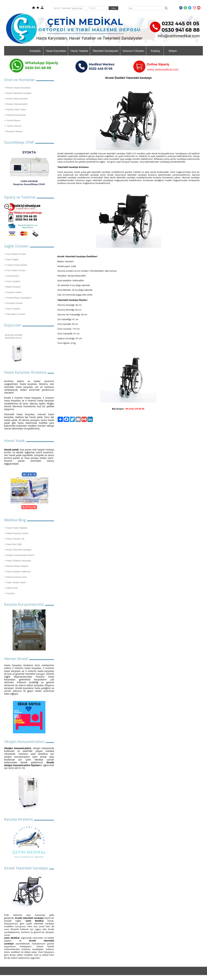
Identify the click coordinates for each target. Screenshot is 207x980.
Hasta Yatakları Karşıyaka (19, 561)
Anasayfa (35, 51)
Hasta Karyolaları (56, 51)
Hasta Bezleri (13, 276)
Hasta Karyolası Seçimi (17, 533)
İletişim (173, 51)
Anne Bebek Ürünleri (16, 254)
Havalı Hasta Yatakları (17, 528)
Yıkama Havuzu (14, 126)
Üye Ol (56, 8)
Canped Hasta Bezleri (17, 265)
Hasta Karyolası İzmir (17, 577)
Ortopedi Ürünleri (14, 303)
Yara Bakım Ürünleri (16, 314)
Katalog (155, 51)
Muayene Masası (14, 131)
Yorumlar (11, 593)
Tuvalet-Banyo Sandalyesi (19, 298)
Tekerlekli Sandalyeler (105, 51)
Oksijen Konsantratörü (17, 104)
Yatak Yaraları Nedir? (16, 582)
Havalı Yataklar (79, 51)
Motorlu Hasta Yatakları (17, 566)
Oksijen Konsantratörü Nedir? (20, 555)
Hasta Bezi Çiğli (14, 544)
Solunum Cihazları (134, 51)
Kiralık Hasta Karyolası (17, 99)
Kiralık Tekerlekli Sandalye (19, 93)
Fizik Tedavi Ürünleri (16, 270)
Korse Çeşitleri (13, 281)
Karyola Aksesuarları (16, 115)
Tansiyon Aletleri (14, 292)
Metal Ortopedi (13, 287)
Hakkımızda (12, 588)
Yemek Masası (13, 120)
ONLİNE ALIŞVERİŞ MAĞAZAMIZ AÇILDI (13, 336)
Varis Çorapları (13, 309)
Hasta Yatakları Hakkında (18, 572)
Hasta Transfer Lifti (15, 539)
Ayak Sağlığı (12, 259)
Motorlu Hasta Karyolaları (18, 88)
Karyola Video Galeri (16, 110)
